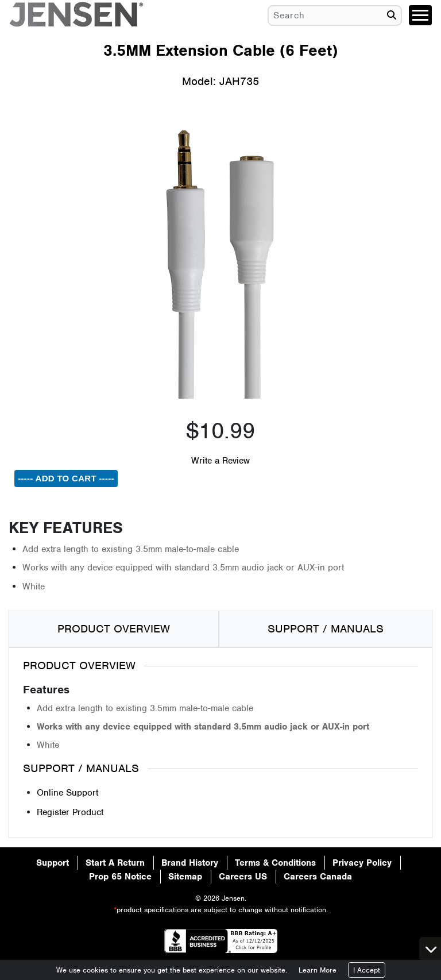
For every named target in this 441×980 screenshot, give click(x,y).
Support (53, 863)
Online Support (67, 793)
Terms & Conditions (275, 863)
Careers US (243, 877)
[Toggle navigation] (420, 15)
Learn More (318, 970)
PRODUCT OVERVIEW (114, 629)
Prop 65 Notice (120, 877)
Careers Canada (318, 877)
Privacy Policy (362, 863)
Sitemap (185, 877)
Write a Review (220, 461)
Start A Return (115, 863)
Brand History (190, 863)
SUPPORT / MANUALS (326, 629)
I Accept (367, 970)
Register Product (70, 812)
